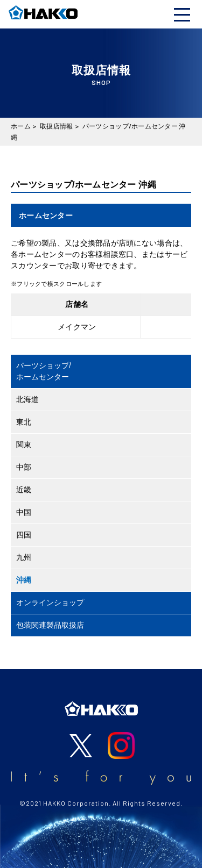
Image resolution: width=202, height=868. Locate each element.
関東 (24, 444)
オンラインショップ (50, 602)
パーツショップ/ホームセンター (44, 371)
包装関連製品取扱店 (50, 625)
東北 (24, 422)
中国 (24, 512)
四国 (24, 535)
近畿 (24, 490)
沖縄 (24, 580)
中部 (24, 467)
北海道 (27, 399)
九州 (24, 557)
